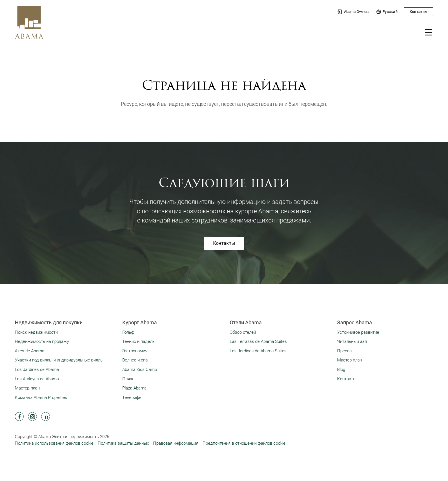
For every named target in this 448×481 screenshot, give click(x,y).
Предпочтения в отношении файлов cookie (244, 443)
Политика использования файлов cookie (54, 443)
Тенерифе (132, 397)
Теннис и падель (138, 341)
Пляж (128, 379)
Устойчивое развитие (358, 332)
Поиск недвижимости (36, 332)
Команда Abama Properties (41, 397)
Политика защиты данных (123, 443)
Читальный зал (352, 341)
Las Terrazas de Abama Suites (258, 341)
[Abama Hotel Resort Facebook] (19, 417)
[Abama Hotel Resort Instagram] (32, 417)
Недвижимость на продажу (42, 341)
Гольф (128, 332)
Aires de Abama (30, 351)
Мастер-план (27, 388)
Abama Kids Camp (140, 369)
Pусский (387, 12)
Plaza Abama (134, 388)
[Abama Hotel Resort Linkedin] (46, 417)
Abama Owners (353, 12)
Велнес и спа (135, 360)
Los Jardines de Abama (37, 369)
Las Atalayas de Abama (37, 379)
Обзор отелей (243, 332)
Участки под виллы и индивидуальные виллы (59, 360)
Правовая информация (176, 443)
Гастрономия (135, 351)
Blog (341, 369)
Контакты (418, 12)
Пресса (344, 351)
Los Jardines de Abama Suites (258, 351)
